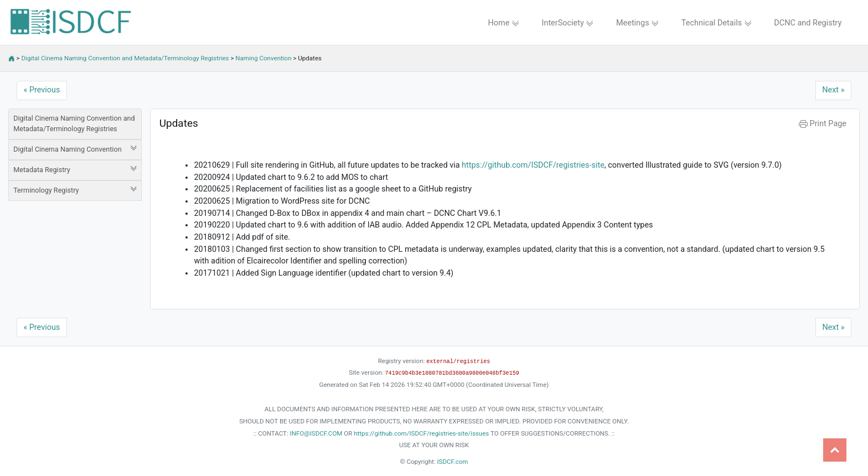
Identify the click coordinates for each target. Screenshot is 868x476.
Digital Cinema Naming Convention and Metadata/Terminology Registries (125, 58)
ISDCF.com (452, 462)
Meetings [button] (638, 23)
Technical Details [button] (717, 23)
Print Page (823, 124)
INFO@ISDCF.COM (316, 433)
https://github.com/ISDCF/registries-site (533, 165)
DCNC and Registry (808, 23)
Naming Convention (263, 58)
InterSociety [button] (568, 23)
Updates (179, 123)
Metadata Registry (75, 169)
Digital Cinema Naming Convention (75, 149)
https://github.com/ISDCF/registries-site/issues (421, 433)
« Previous (42, 90)
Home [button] (503, 23)
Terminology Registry (75, 190)
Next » (833, 90)
